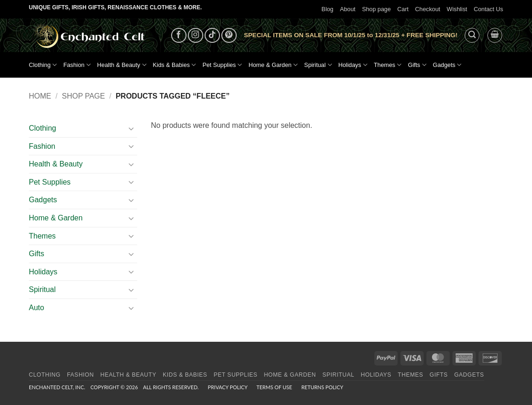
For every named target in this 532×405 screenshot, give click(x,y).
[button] (472, 35)
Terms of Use (274, 387)
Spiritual (318, 65)
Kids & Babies (175, 65)
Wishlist (457, 9)
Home (40, 96)
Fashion (77, 65)
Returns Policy (322, 387)
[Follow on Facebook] (179, 36)
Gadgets (447, 65)
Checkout (428, 9)
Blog (327, 9)
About (348, 9)
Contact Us (489, 9)
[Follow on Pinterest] (229, 36)
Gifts (417, 65)
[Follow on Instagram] (196, 36)
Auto (37, 308)
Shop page (376, 9)
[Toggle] (132, 128)
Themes (388, 65)
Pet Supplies (222, 65)
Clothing (43, 65)
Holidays (353, 65)
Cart (403, 9)
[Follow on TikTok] (212, 36)
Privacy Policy (228, 387)
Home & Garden (273, 65)
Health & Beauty (122, 65)
